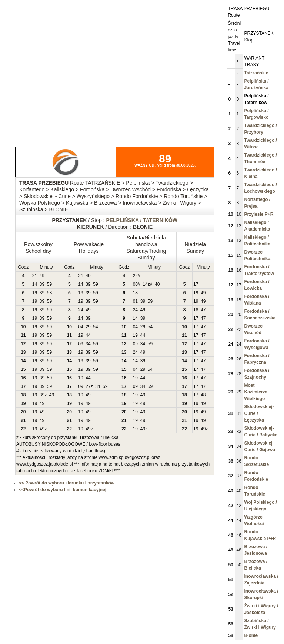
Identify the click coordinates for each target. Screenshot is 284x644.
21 (35, 276)
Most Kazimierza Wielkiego (256, 392)
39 (42, 284)
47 (203, 310)
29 (88, 327)
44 (88, 335)
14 (35, 284)
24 (81, 310)
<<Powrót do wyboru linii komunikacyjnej (63, 490)
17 (196, 284)
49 (42, 276)
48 (203, 395)
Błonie (251, 635)
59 (49, 284)
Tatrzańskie (256, 73)
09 (81, 344)
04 (81, 327)
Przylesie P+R (259, 214)
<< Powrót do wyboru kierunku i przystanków (67, 483)
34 (88, 344)
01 (135, 301)
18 (135, 293)
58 (49, 293)
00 (135, 284)
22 (135, 276)
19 (35, 293)
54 (95, 327)
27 (88, 386)
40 (157, 284)
